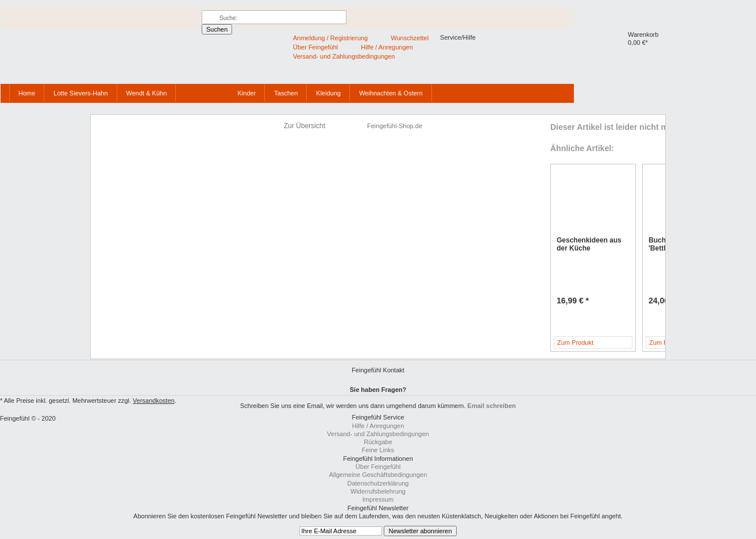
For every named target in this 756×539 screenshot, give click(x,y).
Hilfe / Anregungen (378, 426)
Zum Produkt (575, 342)
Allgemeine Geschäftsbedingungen (378, 475)
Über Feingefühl (378, 467)
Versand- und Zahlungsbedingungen (378, 434)
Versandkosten (154, 401)
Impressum (378, 499)
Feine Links (378, 450)
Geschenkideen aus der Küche (589, 244)
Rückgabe (378, 442)
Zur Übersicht (304, 126)
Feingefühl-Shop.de (70, 64)
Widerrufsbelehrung (378, 491)
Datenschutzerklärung (378, 483)
